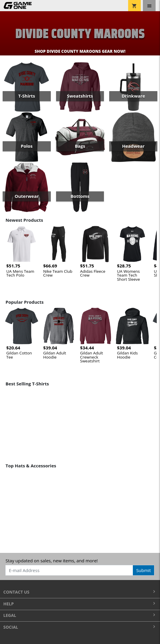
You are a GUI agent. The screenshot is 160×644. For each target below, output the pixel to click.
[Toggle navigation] (149, 6)
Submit (143, 570)
